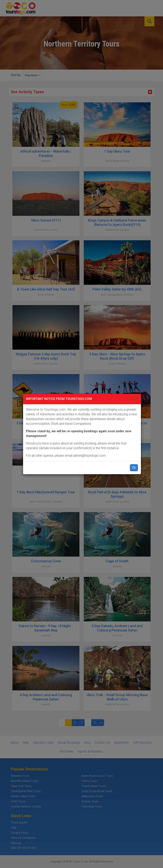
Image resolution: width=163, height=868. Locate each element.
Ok (134, 468)
